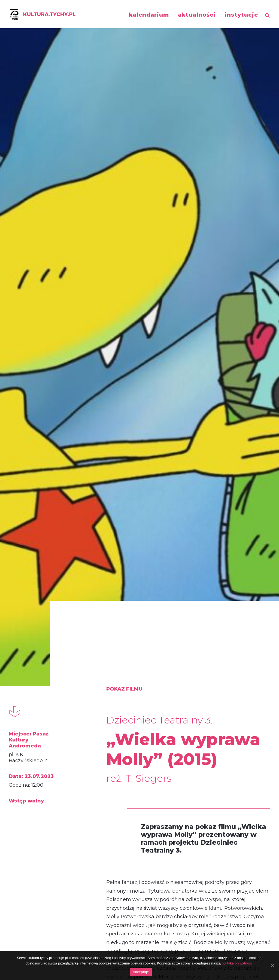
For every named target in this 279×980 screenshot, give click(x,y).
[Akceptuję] (272, 966)
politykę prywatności (238, 963)
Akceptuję (141, 972)
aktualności (197, 15)
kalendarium (149, 15)
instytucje (241, 15)
